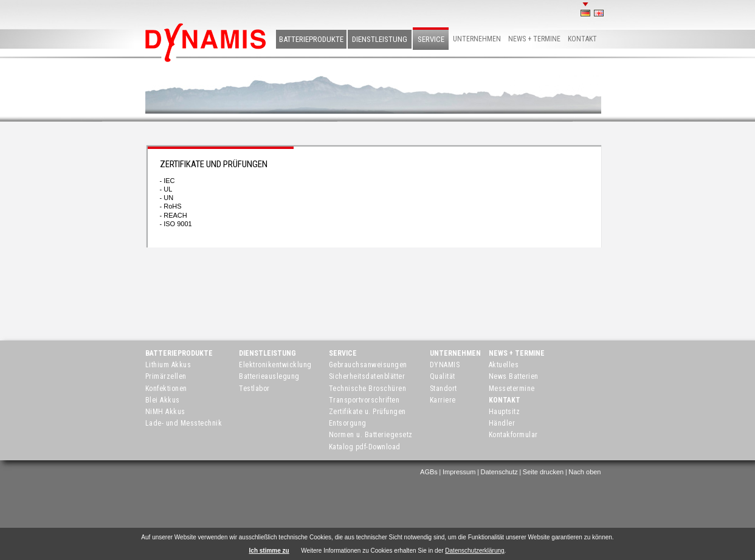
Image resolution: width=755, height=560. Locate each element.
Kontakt (582, 39)
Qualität (443, 376)
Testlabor (254, 389)
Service (431, 39)
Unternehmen (477, 39)
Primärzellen (166, 376)
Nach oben (584, 472)
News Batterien (514, 376)
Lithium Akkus (168, 365)
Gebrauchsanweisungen (368, 365)
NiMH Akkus (165, 412)
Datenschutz (499, 472)
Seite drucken (543, 472)
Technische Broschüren (368, 389)
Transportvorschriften (364, 400)
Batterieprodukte (311, 39)
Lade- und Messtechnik (184, 423)
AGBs (429, 472)
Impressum (459, 472)
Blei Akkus (163, 400)
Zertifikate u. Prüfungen (367, 412)
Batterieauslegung (269, 376)
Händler (502, 423)
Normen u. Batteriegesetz (371, 435)
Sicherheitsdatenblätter (367, 376)
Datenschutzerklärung (474, 551)
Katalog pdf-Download (365, 447)
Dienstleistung (380, 39)
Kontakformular (513, 435)
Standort (443, 389)
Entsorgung (348, 423)
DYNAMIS (445, 365)
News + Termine (534, 39)
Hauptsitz (505, 412)
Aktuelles (504, 365)
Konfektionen (166, 389)
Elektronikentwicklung (275, 365)
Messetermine (512, 389)
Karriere (443, 400)
